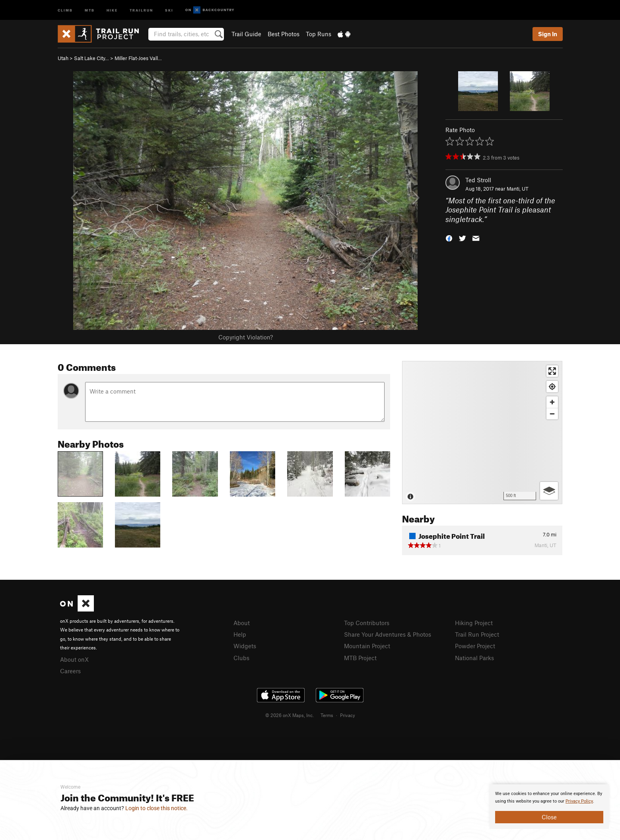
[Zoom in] (552, 402)
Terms (327, 715)
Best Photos (284, 34)
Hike (112, 10)
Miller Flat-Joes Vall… (138, 58)
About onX (74, 659)
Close (549, 817)
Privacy (348, 715)
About (242, 623)
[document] (549, 807)
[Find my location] (552, 387)
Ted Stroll (478, 180)
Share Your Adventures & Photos (388, 634)
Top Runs (319, 34)
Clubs (241, 658)
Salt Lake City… (91, 58)
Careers (70, 671)
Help (240, 634)
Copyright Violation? (246, 337)
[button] (449, 238)
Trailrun (141, 10)
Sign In (548, 34)
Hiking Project (474, 623)
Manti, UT (518, 189)
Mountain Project (367, 646)
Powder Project (475, 646)
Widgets (245, 646)
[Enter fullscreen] (552, 371)
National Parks (474, 658)
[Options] (549, 491)
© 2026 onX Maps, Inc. (290, 715)
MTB (90, 10)
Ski (169, 10)
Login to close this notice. (156, 808)
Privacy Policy (579, 801)
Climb (65, 10)
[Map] (482, 433)
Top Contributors (367, 623)
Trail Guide (246, 34)
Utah (63, 58)
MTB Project (360, 658)
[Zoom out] (552, 414)
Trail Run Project (477, 634)
